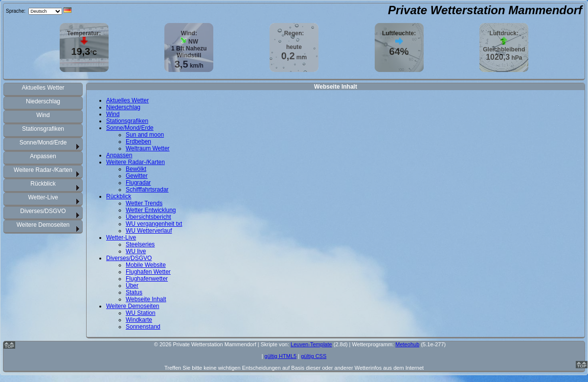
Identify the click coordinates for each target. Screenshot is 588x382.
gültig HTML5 (281, 356)
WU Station (141, 313)
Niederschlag (43, 101)
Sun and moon (145, 135)
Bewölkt (136, 169)
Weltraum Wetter (148, 148)
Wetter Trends (144, 203)
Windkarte (139, 320)
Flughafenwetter (147, 279)
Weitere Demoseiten (43, 225)
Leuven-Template (311, 344)
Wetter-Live (43, 197)
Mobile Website (146, 265)
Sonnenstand (143, 327)
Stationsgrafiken (43, 129)
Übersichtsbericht (148, 217)
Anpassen (43, 156)
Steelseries (140, 244)
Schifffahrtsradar (147, 190)
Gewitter (137, 176)
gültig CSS (314, 356)
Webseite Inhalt (146, 299)
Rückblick (43, 184)
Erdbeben (138, 142)
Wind (43, 115)
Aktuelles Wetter (43, 88)
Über (132, 286)
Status (134, 292)
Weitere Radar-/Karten (43, 170)
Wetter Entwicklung (151, 210)
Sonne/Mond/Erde (43, 143)
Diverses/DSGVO (43, 211)
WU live (136, 251)
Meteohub (407, 344)
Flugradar (138, 183)
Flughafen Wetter (148, 272)
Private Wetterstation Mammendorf (485, 10)
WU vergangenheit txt (154, 224)
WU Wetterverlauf (149, 231)
